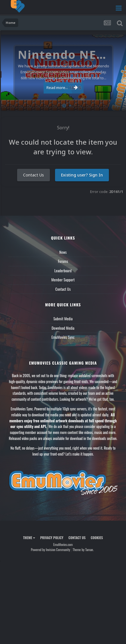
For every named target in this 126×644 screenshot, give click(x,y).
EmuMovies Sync (63, 337)
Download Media (63, 328)
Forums (63, 261)
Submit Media (63, 319)
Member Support (63, 280)
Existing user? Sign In (82, 175)
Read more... (62, 88)
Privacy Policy (52, 538)
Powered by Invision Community (50, 550)
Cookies (97, 538)
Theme (29, 538)
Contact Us (33, 175)
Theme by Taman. (83, 550)
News (63, 252)
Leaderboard (63, 271)
